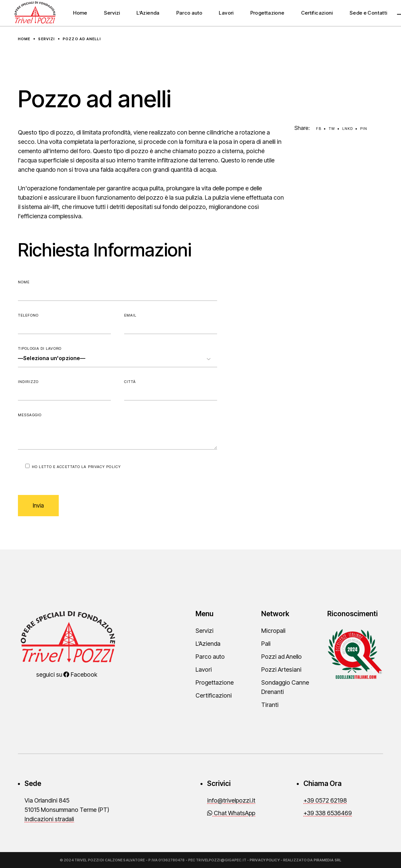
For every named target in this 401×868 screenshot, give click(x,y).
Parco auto (210, 657)
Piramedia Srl (327, 860)
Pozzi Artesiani (281, 670)
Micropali (273, 631)
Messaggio (118, 431)
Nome (118, 290)
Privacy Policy (104, 467)
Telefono (64, 324)
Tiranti (270, 705)
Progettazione (215, 682)
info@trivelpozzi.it (231, 800)
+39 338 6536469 (328, 813)
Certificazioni (214, 695)
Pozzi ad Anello (281, 657)
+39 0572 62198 (325, 800)
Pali (266, 644)
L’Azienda (208, 644)
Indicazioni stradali (49, 819)
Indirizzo (64, 390)
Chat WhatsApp (231, 813)
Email (171, 324)
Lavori (204, 670)
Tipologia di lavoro (118, 357)
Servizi (204, 631)
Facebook (80, 675)
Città (171, 390)
